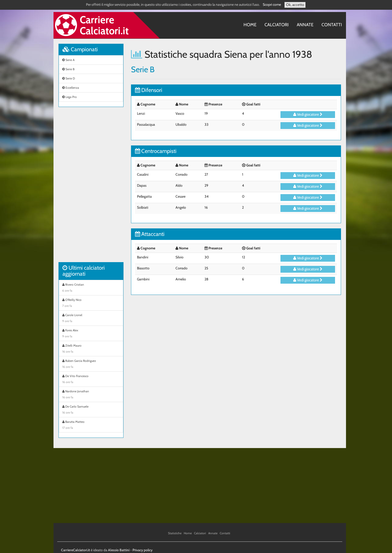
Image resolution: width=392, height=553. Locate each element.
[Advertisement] (91, 187)
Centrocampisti (156, 151)
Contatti (332, 25)
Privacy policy (142, 550)
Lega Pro (69, 97)
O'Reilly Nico (91, 303)
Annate (305, 25)
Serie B (68, 69)
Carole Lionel (91, 319)
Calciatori (277, 25)
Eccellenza (71, 88)
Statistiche (175, 533)
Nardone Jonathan (91, 395)
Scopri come (272, 4)
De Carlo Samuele (91, 410)
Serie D (69, 78)
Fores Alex (91, 334)
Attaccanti (150, 234)
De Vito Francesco (91, 380)
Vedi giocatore (308, 114)
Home (250, 25)
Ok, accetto (295, 5)
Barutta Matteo (91, 425)
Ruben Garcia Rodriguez (91, 364)
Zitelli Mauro (91, 349)
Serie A (68, 60)
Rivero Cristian (91, 288)
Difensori (149, 90)
